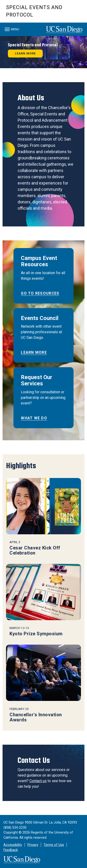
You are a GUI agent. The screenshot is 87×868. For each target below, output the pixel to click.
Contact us (38, 781)
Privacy (33, 845)
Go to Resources (40, 293)
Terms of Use (54, 845)
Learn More (34, 352)
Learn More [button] (25, 53)
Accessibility (13, 845)
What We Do (34, 418)
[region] (43, 52)
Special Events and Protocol (34, 11)
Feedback (11, 850)
